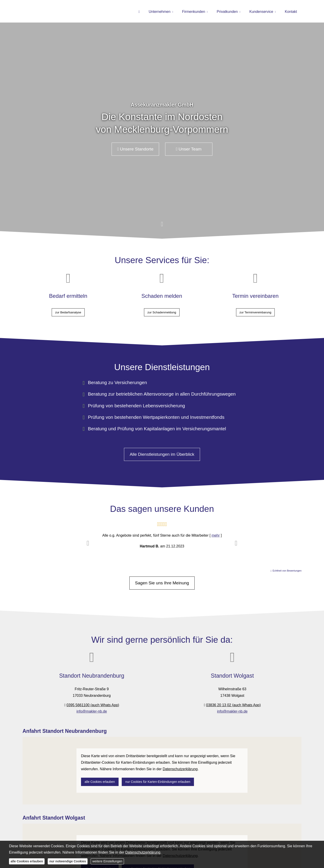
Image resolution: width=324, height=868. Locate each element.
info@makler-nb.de (92, 711)
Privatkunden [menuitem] (227, 12)
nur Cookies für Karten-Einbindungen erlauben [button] (158, 782)
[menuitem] (139, 11)
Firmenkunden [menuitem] (193, 12)
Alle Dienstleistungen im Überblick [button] (162, 454)
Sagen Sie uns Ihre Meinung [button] (162, 583)
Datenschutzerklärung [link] (180, 769)
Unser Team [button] (189, 149)
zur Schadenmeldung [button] (162, 308)
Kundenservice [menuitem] (261, 12)
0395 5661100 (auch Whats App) (93, 705)
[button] (162, 226)
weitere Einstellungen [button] (107, 861)
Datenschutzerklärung (143, 852)
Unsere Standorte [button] (135, 149)
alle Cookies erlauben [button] (100, 782)
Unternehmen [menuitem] (160, 12)
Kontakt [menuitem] (291, 12)
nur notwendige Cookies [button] (68, 861)
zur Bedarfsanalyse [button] (68, 308)
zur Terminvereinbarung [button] (255, 308)
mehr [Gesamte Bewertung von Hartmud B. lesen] (216, 535)
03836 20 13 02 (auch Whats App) (233, 705)
